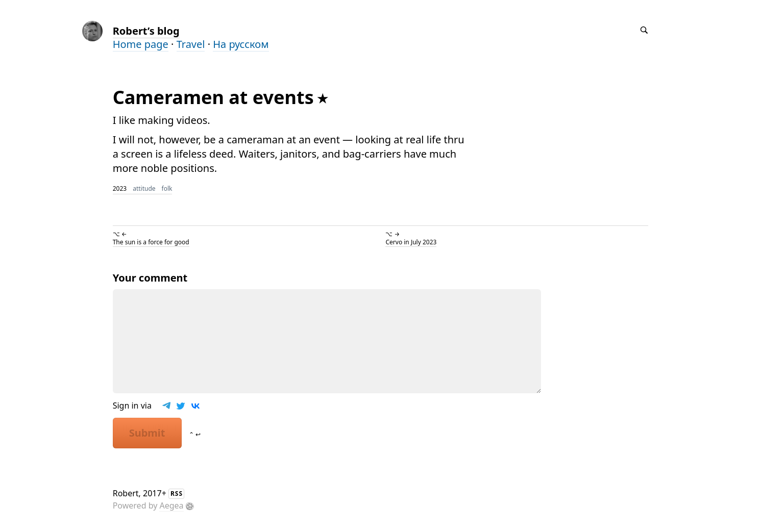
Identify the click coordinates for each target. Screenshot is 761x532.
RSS (177, 493)
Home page (141, 44)
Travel (191, 44)
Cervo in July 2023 (411, 242)
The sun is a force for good (151, 242)
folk (167, 188)
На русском (241, 44)
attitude (144, 188)
